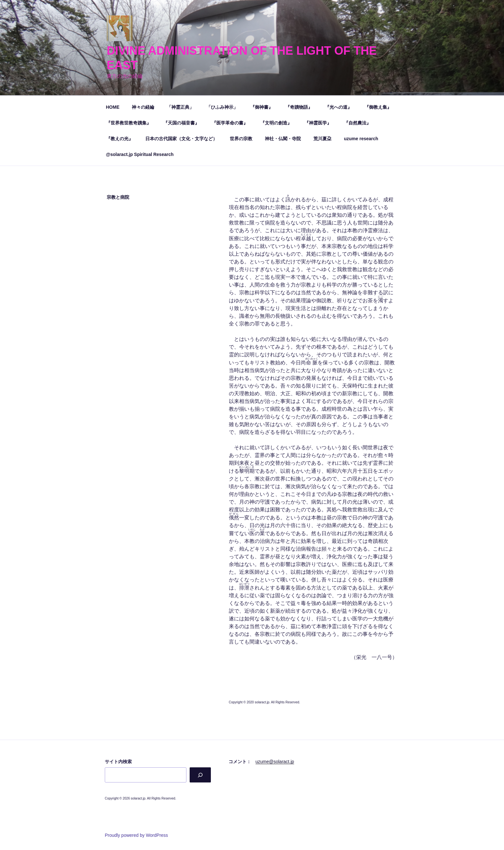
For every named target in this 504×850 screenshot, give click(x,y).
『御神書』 (262, 107)
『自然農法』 (357, 123)
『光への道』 (338, 107)
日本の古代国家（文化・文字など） (181, 139)
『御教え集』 (378, 107)
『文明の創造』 (276, 123)
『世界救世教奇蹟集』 (129, 123)
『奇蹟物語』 (299, 107)
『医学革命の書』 (230, 123)
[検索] (200, 775)
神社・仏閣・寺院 (283, 139)
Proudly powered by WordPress (136, 835)
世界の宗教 (241, 139)
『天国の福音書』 (181, 123)
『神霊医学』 (318, 123)
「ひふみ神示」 (222, 107)
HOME (113, 107)
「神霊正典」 (180, 107)
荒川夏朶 (322, 139)
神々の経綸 (143, 107)
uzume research (361, 139)
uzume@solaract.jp (275, 762)
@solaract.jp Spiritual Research (140, 154)
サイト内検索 (118, 762)
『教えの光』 (120, 139)
